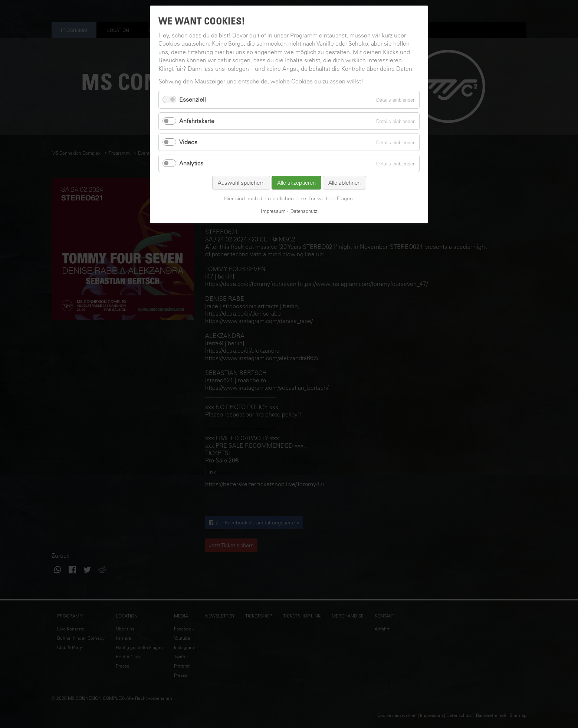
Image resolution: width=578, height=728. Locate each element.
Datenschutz (304, 211)
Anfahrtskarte (197, 121)
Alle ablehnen (344, 183)
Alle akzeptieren (296, 183)
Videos (188, 142)
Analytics (191, 163)
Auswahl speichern (241, 183)
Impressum (273, 211)
